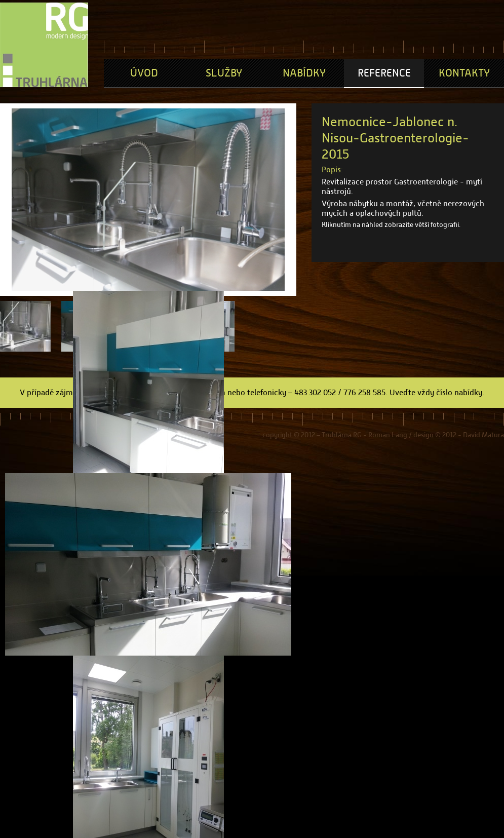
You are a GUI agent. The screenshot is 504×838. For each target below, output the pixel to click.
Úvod (144, 73)
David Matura (483, 435)
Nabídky (304, 73)
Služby (224, 73)
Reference (384, 73)
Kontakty (464, 73)
